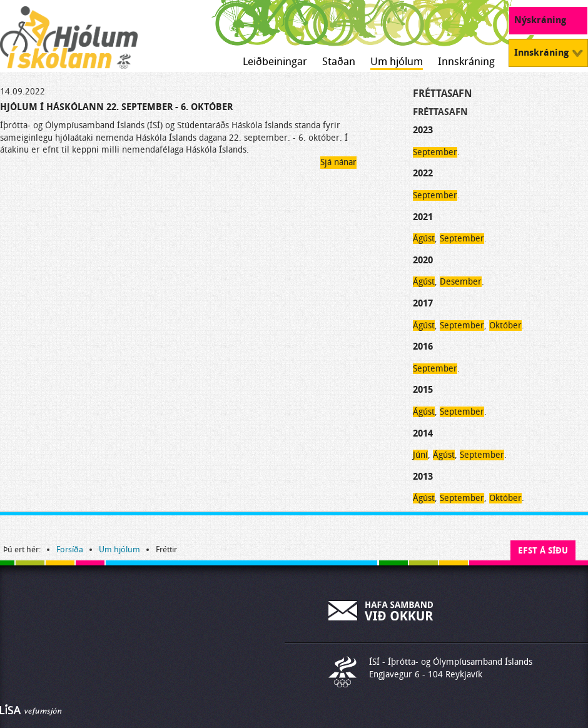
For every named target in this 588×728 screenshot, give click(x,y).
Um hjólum (397, 62)
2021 (423, 217)
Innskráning (466, 62)
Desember (461, 282)
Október (505, 326)
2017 (423, 303)
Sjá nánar (338, 162)
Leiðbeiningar (275, 62)
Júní (420, 455)
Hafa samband (382, 610)
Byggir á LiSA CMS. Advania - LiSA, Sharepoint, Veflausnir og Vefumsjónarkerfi (31, 710)
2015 (423, 390)
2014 (423, 433)
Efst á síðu (543, 551)
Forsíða (70, 549)
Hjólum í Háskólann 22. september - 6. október (116, 107)
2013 (423, 477)
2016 (423, 346)
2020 (423, 260)
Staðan (339, 62)
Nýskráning (540, 20)
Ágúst (424, 239)
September (435, 152)
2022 (423, 173)
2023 (423, 130)
